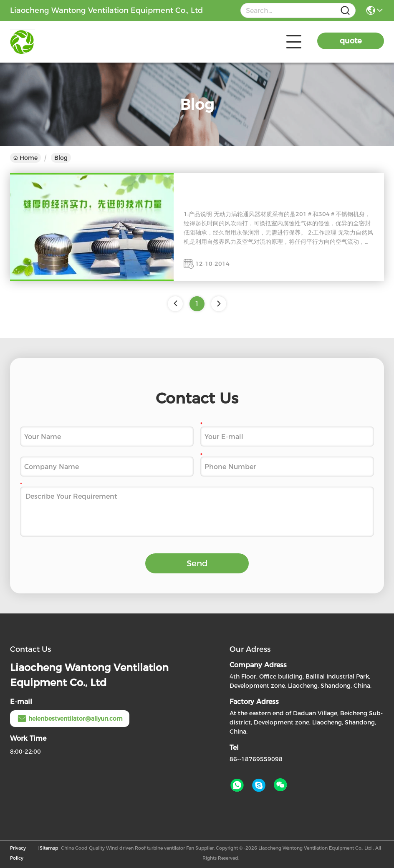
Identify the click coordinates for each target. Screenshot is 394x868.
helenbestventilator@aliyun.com (70, 719)
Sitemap (49, 848)
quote (351, 41)
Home (25, 158)
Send (197, 563)
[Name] (345, 11)
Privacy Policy (18, 853)
